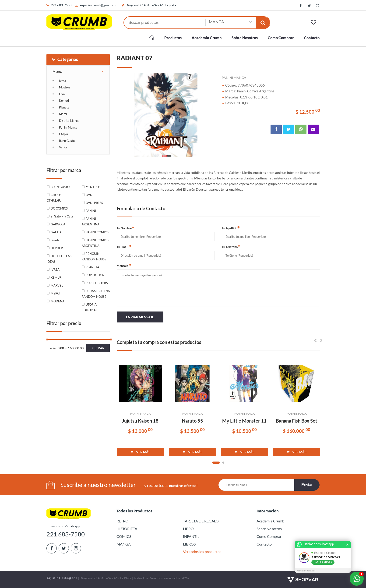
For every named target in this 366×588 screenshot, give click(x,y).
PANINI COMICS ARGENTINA (95, 243)
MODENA (58, 301)
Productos (173, 38)
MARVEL (57, 285)
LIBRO (188, 529)
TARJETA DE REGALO (201, 521)
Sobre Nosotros (245, 38)
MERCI (55, 293)
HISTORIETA (127, 529)
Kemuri (64, 101)
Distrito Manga (69, 121)
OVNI (90, 195)
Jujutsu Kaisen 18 (140, 421)
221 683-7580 (61, 5)
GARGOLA (58, 224)
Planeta (64, 107)
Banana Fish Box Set (297, 421)
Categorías (65, 59)
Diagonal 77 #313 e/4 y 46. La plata (151, 5)
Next (209, 115)
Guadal (55, 240)
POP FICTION (95, 275)
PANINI (91, 211)
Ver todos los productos (202, 551)
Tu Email (124, 247)
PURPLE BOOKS (97, 283)
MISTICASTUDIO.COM (307, 571)
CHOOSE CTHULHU (55, 198)
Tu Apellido (231, 228)
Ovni (62, 94)
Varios (63, 147)
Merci (63, 114)
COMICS (124, 536)
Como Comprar (281, 38)
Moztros (65, 87)
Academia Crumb (207, 38)
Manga (57, 71)
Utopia (63, 134)
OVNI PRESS (94, 203)
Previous (123, 115)
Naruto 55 (192, 421)
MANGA (124, 544)
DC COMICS (59, 208)
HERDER (57, 248)
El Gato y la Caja (62, 216)
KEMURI (56, 277)
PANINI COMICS (97, 232)
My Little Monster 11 (244, 421)
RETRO (122, 521)
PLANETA (92, 267)
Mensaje (124, 266)
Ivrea (63, 81)
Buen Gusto (67, 141)
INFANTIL (191, 536)
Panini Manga (68, 127)
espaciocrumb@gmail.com (99, 5)
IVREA (55, 269)
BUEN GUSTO (60, 187)
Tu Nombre (126, 228)
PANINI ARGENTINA (91, 221)
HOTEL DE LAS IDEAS (59, 259)
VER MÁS (140, 452)
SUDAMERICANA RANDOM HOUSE (96, 294)
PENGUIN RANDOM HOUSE (94, 256)
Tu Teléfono (231, 247)
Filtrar (98, 348)
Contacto (312, 38)
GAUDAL (57, 232)
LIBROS (189, 544)
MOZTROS (93, 187)
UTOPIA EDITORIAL (90, 307)
